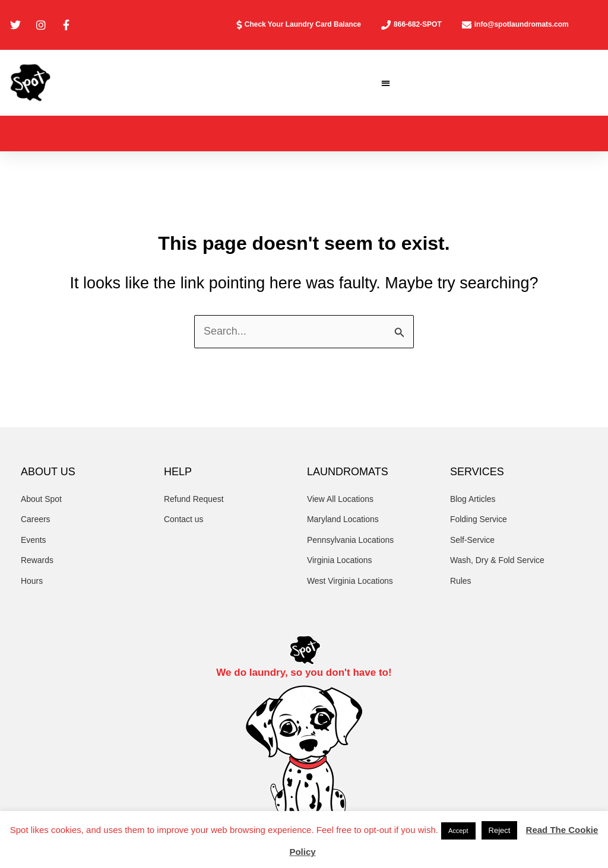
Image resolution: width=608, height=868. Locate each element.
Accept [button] (458, 831)
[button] (386, 83)
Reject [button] (500, 830)
